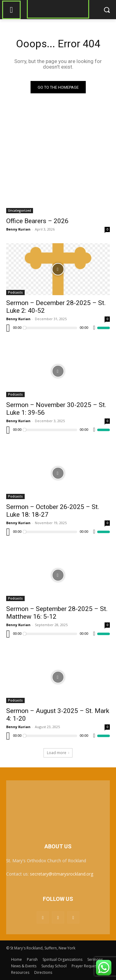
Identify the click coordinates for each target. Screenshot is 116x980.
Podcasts (15, 292)
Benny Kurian (18, 229)
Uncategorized (20, 210)
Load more (58, 753)
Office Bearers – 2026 (37, 221)
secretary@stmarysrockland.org (62, 874)
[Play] (8, 328)
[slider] (51, 328)
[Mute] (94, 328)
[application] (58, 328)
